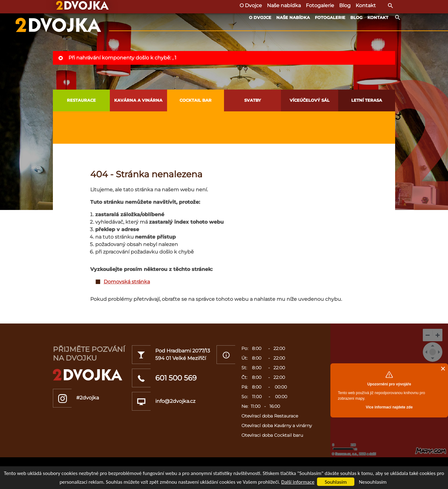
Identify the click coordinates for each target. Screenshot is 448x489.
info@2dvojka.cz (175, 401)
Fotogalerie (330, 17)
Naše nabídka (293, 17)
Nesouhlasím (373, 482)
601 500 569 (176, 378)
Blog (356, 17)
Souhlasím (336, 482)
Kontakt (378, 17)
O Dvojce (260, 17)
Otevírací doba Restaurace (270, 416)
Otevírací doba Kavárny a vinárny (277, 426)
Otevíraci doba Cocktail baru (272, 435)
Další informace (298, 482)
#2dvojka (88, 398)
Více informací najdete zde (389, 407)
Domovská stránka (127, 282)
